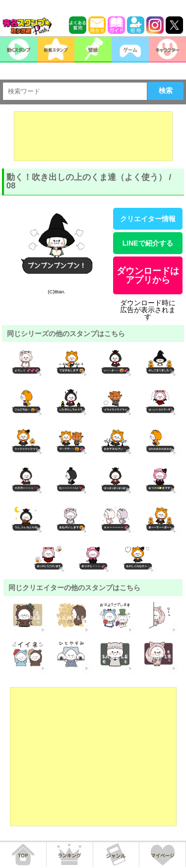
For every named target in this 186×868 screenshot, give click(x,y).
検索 (166, 90)
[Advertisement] (93, 136)
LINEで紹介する (148, 243)
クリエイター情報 (148, 219)
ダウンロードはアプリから (148, 275)
